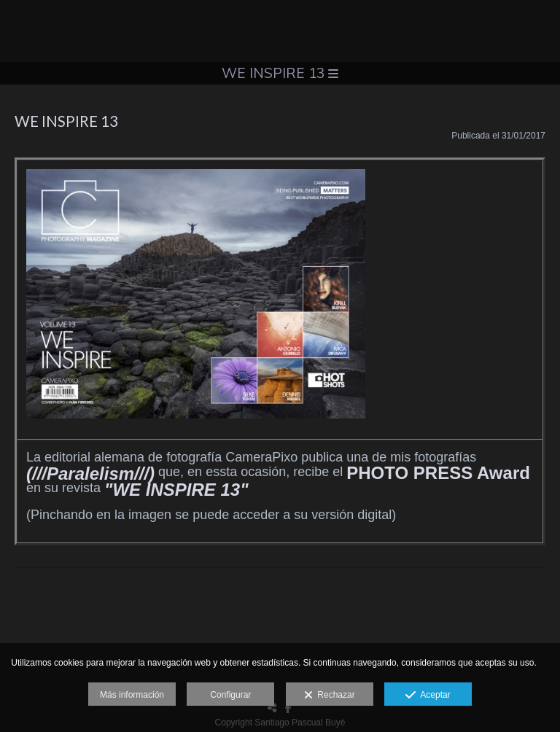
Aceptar (428, 696)
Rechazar (330, 696)
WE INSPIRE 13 (280, 73)
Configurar (230, 695)
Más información (132, 695)
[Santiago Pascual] (280, 31)
